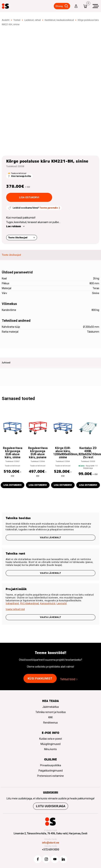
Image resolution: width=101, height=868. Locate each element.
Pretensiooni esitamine (50, 776)
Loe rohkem (14, 226)
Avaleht (6, 20)
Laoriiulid (62, 603)
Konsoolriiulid (48, 603)
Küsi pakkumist (40, 679)
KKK (50, 717)
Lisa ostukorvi (29, 197)
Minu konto (50, 749)
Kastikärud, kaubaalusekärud (59, 20)
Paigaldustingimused (51, 771)
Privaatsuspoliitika (51, 765)
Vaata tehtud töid (15, 609)
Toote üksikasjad (18, 237)
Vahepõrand (12, 603)
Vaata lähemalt (51, 538)
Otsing (59, 6)
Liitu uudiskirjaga (51, 806)
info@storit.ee (50, 843)
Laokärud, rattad (33, 20)
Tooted (17, 20)
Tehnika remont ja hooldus (51, 712)
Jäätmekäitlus (51, 707)
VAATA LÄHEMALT (51, 617)
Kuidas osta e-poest (51, 739)
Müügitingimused (50, 744)
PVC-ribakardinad (30, 603)
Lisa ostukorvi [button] (13, 485)
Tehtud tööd (68, 679)
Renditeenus (50, 723)
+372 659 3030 (50, 850)
